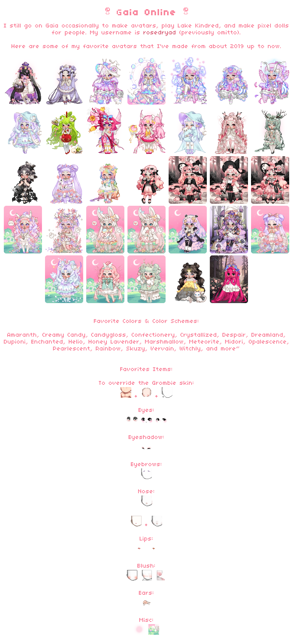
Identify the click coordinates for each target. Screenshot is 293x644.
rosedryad (160, 33)
